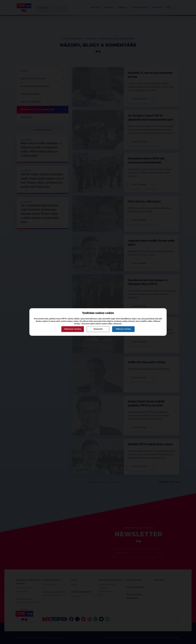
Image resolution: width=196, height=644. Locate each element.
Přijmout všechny (123, 329)
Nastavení (98, 329)
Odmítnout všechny (73, 329)
